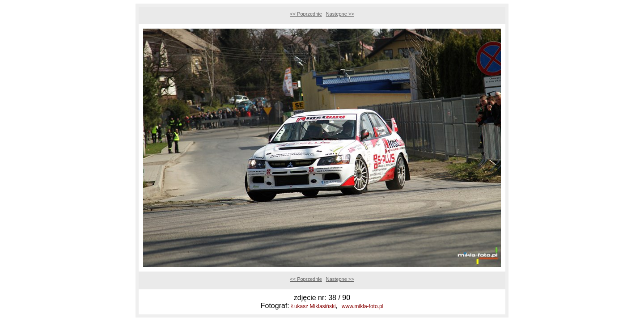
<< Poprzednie (306, 14)
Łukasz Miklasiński (313, 306)
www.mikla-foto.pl (362, 306)
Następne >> (340, 14)
